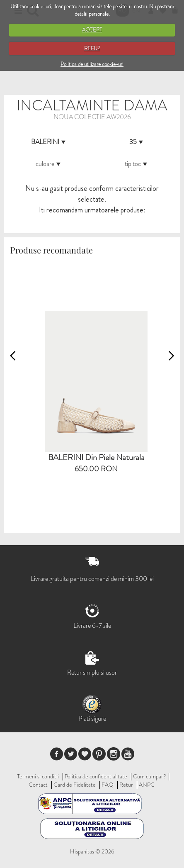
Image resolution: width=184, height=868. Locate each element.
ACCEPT (92, 30)
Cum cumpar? (150, 776)
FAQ (108, 785)
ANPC (147, 785)
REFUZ (92, 48)
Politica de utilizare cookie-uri (92, 64)
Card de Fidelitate (75, 785)
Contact (38, 785)
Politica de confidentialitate (96, 776)
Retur (126, 785)
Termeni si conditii (38, 776)
